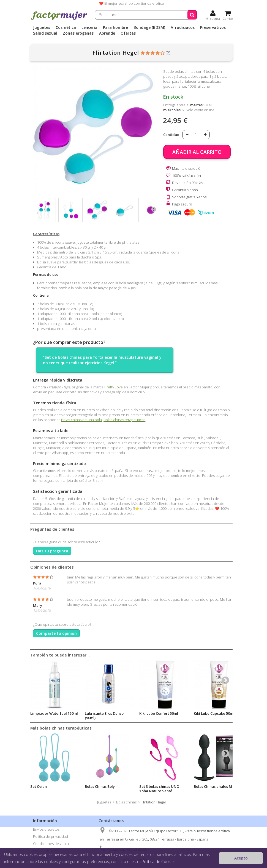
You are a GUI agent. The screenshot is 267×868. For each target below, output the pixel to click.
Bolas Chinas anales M (213, 786)
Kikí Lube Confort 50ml (159, 713)
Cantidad (171, 135)
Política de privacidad (51, 836)
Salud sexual (45, 33)
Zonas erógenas (78, 33)
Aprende (107, 33)
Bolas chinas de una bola (81, 420)
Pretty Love (114, 387)
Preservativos (213, 27)
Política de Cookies (159, 862)
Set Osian (39, 786)
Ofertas (128, 33)
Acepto (241, 858)
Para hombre (115, 27)
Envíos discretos (46, 829)
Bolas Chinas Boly (100, 786)
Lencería (89, 27)
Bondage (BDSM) (149, 27)
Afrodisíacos (183, 27)
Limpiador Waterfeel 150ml (54, 713)
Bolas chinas (126, 802)
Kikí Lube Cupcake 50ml (214, 713)
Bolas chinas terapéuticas (124, 420)
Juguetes (42, 27)
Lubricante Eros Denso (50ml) (104, 716)
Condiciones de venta (51, 844)
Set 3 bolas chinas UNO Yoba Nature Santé (159, 789)
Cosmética (66, 27)
